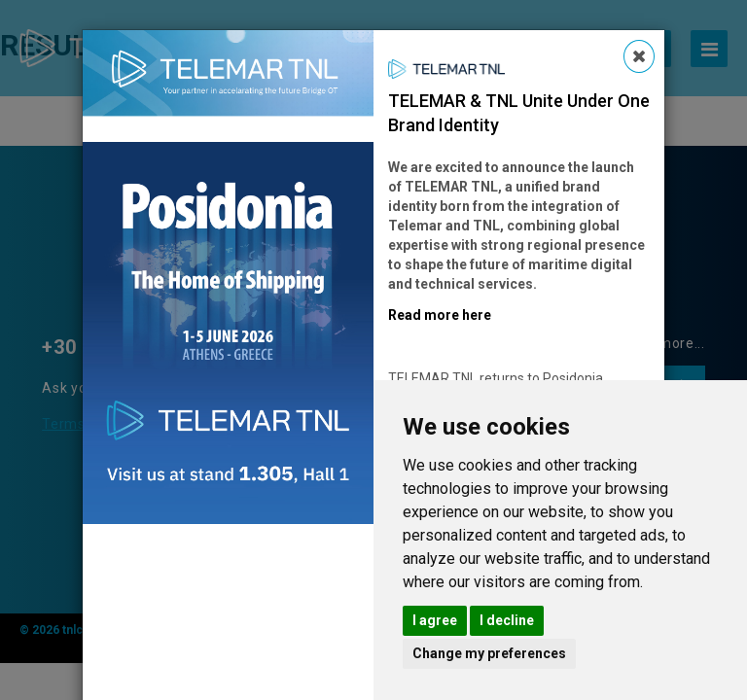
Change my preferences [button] (489, 653)
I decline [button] (507, 620)
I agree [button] (435, 620)
